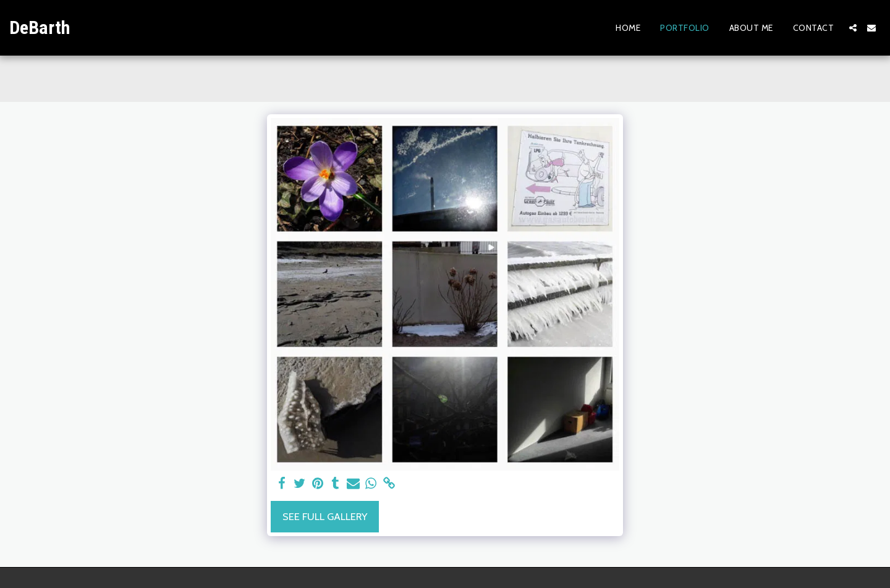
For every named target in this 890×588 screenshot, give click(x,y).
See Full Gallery (325, 516)
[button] (853, 28)
